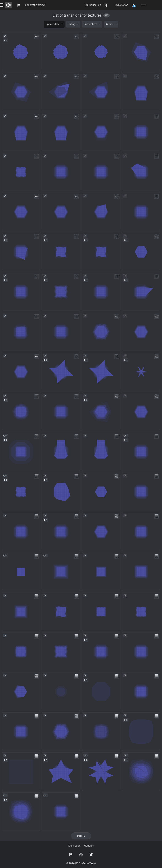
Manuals (89, 846)
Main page (74, 846)
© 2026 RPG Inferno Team (81, 863)
